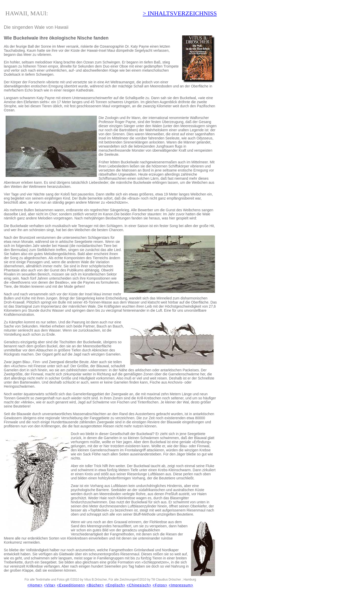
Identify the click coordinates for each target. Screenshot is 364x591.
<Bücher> (95, 585)
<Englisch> (115, 585)
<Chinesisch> (139, 585)
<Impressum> (181, 585)
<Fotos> (160, 585)
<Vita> (50, 585)
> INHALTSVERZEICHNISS (180, 13)
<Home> (35, 585)
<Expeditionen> (71, 585)
